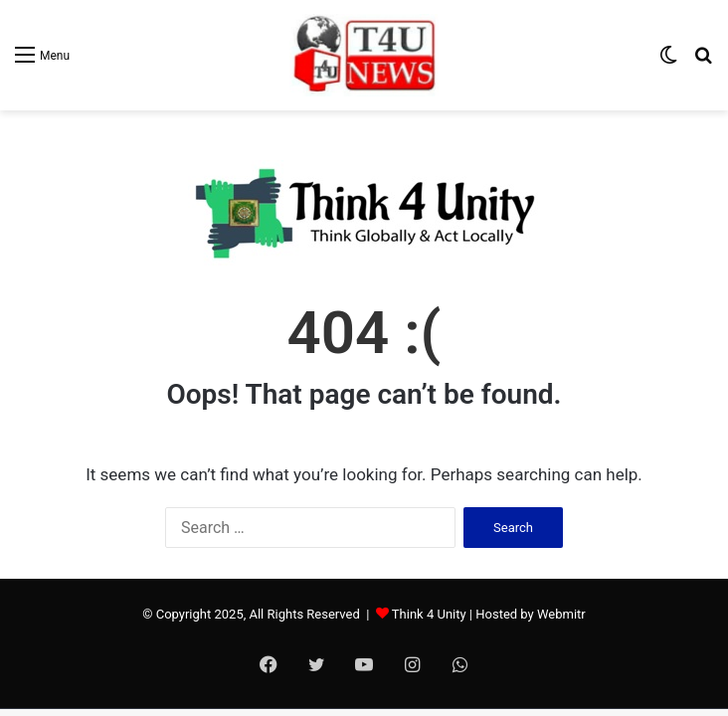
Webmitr (561, 614)
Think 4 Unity (429, 614)
